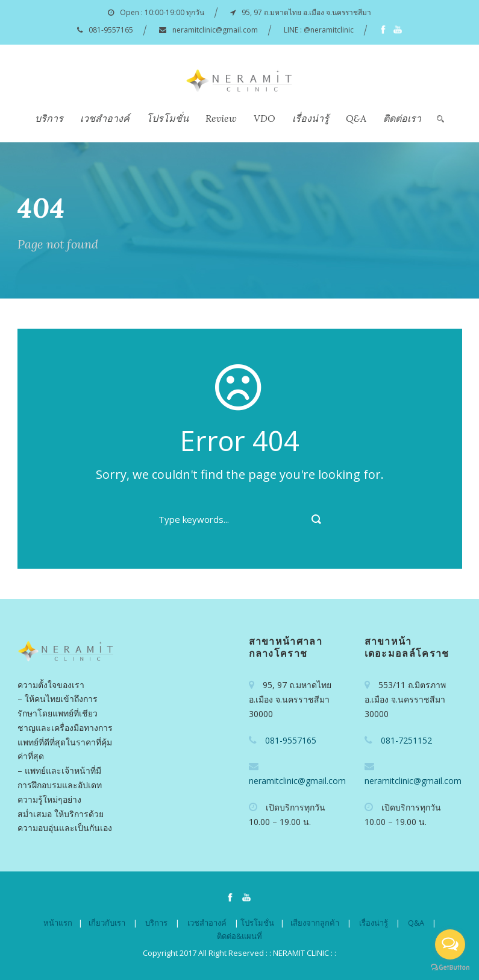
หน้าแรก (58, 923)
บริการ (49, 118)
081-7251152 (406, 740)
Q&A (356, 118)
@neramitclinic (329, 30)
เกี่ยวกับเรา (107, 923)
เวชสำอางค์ (105, 118)
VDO (265, 118)
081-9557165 (111, 30)
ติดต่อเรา (402, 118)
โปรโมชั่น (167, 118)
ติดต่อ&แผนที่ (239, 936)
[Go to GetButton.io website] (450, 968)
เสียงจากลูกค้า (315, 923)
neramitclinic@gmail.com (215, 30)
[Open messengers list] (450, 944)
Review (221, 118)
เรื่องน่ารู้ (311, 118)
